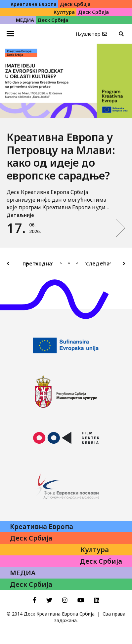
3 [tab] (44, 263)
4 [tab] (52, 263)
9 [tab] (94, 263)
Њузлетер (88, 34)
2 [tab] (36, 263)
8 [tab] (86, 263)
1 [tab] (28, 263)
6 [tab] (69, 263)
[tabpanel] (66, 146)
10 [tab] (102, 263)
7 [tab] (77, 263)
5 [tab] (61, 263)
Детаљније (20, 215)
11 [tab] (110, 263)
